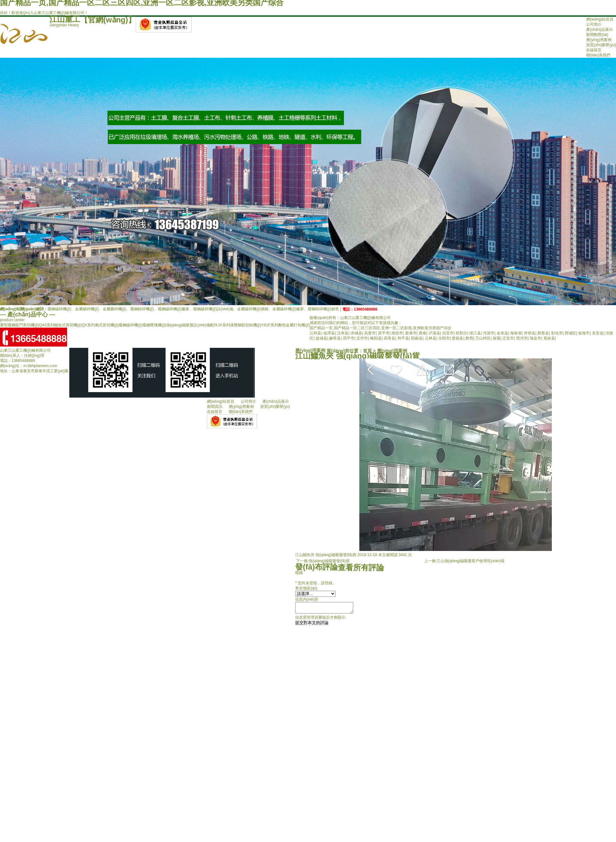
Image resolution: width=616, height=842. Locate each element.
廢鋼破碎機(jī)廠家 (174, 309)
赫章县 (335, 338)
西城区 (570, 333)
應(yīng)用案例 (599, 40)
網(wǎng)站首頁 (600, 19)
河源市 (489, 333)
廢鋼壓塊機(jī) (154, 325)
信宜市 (448, 333)
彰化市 (557, 333)
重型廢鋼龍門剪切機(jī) (20, 325)
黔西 (469, 338)
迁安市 (508, 338)
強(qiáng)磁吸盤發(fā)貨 (329, 561)
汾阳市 (444, 338)
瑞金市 (535, 338)
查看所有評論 (361, 567)
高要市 (370, 333)
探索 (497, 338)
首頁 (367, 351)
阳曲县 (417, 338)
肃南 (423, 333)
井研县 (530, 333)
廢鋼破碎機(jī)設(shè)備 (213, 309)
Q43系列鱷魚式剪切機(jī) (60, 325)
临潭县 (329, 333)
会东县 (502, 333)
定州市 (362, 338)
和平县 (403, 338)
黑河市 (522, 338)
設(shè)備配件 (205, 325)
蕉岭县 (549, 338)
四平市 (349, 338)
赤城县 (356, 333)
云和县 (315, 333)
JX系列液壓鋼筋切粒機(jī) (240, 325)
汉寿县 (343, 333)
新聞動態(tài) (597, 35)
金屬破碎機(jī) (87, 309)
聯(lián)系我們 (598, 55)
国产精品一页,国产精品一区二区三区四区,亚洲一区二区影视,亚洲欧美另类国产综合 (381, 328)
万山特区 (483, 338)
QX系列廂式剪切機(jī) (100, 325)
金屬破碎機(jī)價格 (253, 309)
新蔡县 (543, 333)
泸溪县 (434, 333)
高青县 (389, 338)
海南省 (516, 333)
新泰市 (411, 333)
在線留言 (594, 50)
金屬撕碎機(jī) (115, 309)
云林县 (431, 338)
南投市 (397, 333)
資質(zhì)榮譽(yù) (601, 45)
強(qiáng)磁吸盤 (180, 325)
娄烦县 (458, 338)
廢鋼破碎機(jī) (59, 309)
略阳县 (376, 338)
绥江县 (475, 333)
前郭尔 (461, 333)
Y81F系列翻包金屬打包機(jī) (286, 325)
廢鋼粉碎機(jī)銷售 (323, 309)
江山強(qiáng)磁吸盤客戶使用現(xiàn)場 (471, 561)
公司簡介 (594, 24)
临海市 (584, 333)
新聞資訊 (215, 407)
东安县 (598, 333)
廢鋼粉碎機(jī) (142, 309)
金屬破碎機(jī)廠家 (288, 309)
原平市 (384, 333)
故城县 (321, 338)
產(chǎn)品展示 (599, 30)
